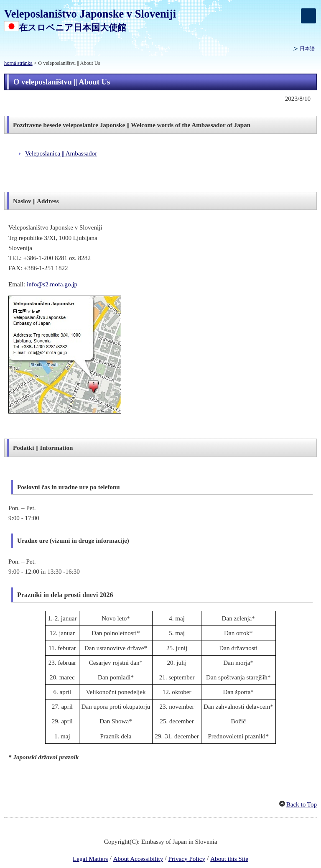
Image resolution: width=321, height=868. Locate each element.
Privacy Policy (187, 859)
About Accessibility (138, 859)
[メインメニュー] (308, 16)
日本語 (307, 49)
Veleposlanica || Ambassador (61, 153)
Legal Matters (90, 859)
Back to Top (302, 804)
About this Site (229, 859)
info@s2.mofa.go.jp (52, 284)
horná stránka (18, 63)
